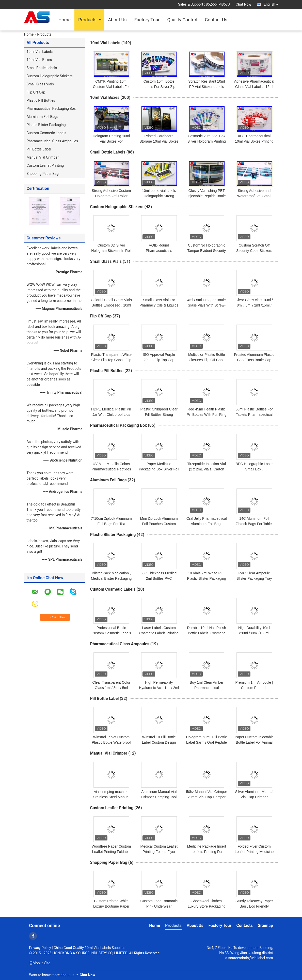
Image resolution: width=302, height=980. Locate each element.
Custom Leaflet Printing (45, 165)
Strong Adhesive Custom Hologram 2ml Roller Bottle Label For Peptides (111, 196)
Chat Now (243, 4)
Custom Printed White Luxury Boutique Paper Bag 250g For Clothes (111, 906)
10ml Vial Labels (40, 52)
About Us (117, 20)
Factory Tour (147, 20)
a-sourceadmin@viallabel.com (249, 958)
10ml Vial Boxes (39, 60)
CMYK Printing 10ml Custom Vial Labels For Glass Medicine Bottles (111, 87)
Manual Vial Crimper (43, 157)
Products (87, 20)
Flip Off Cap (36, 92)
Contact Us (216, 20)
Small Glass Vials (40, 84)
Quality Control (182, 20)
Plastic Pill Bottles (41, 100)
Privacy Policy (40, 948)
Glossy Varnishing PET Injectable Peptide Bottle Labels (207, 196)
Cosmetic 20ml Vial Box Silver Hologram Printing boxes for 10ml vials (207, 141)
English (271, 4)
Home (65, 20)
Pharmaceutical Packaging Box (51, 109)
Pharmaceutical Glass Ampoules (52, 141)
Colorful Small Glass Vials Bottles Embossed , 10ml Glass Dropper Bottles (111, 305)
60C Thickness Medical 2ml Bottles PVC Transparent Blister (159, 578)
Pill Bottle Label (39, 149)
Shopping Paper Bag (43, 174)
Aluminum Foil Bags (42, 117)
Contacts (245, 925)
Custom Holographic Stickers (50, 76)
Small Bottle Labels (42, 68)
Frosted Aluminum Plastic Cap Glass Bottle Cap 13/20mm (254, 360)
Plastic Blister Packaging (46, 125)
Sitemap (265, 925)
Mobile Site (40, 963)
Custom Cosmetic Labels (46, 133)
